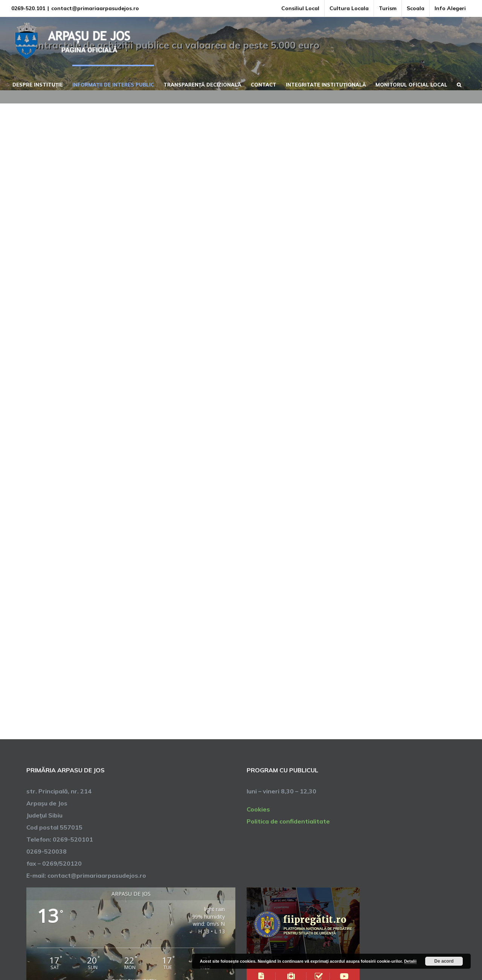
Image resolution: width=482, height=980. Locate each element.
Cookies (258, 809)
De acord (444, 961)
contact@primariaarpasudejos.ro (95, 8)
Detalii (410, 961)
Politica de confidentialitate (288, 821)
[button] (459, 84)
